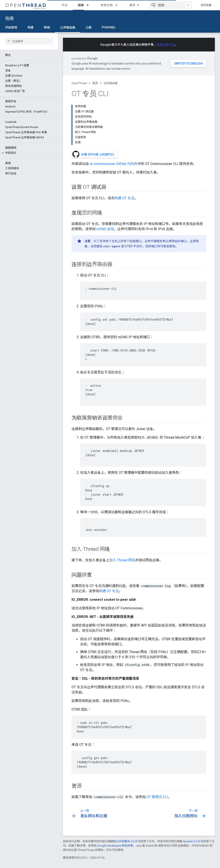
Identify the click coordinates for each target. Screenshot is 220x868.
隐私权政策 (81, 862)
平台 (64, 5)
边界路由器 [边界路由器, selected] (68, 27)
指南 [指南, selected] (81, 5)
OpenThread (79, 83)
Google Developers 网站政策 (115, 800)
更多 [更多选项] (129, 27)
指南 (9, 18)
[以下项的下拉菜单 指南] (90, 5)
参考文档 (107, 5)
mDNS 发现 (105, 183)
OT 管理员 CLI (157, 751)
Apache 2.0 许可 (193, 796)
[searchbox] (29, 41)
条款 (66, 862)
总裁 (89, 27)
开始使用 (11, 27)
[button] (29, 153)
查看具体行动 (166, 45)
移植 (47, 27)
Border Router (73, 844)
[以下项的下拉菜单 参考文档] (118, 5)
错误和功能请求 (152, 837)
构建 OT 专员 (124, 153)
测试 (132, 5)
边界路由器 (111, 83)
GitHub (206, 5)
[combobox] (171, 5)
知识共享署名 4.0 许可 (127, 796)
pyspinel (109, 27)
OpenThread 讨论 (154, 844)
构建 (31, 27)
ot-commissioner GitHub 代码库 (114, 118)
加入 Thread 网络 (122, 515)
